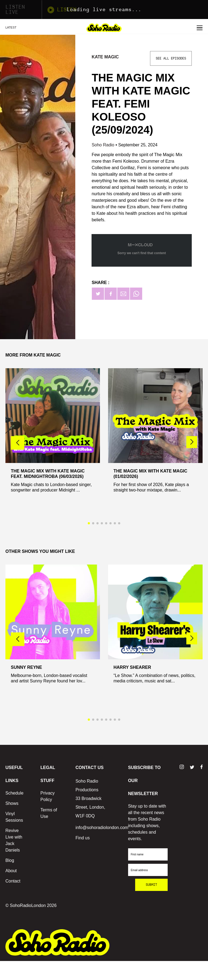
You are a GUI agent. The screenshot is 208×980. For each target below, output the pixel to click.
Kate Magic (105, 57)
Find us (83, 838)
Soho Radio (103, 145)
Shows (12, 803)
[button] (192, 442)
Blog (10, 860)
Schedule (14, 793)
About (11, 871)
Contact (13, 881)
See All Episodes (171, 58)
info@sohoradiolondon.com (102, 828)
